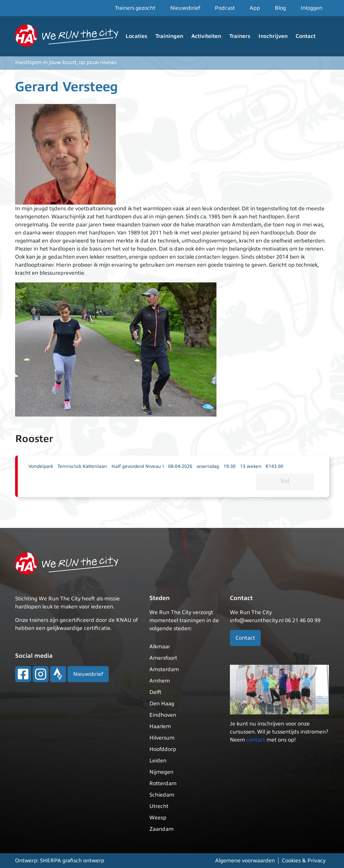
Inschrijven (273, 36)
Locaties (136, 36)
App (255, 8)
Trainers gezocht (135, 8)
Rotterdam (163, 783)
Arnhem (160, 681)
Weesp (158, 818)
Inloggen (312, 8)
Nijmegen (161, 772)
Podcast (225, 8)
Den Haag (162, 704)
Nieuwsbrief (185, 8)
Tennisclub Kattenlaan (82, 466)
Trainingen (169, 36)
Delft (155, 692)
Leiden (158, 761)
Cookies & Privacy (304, 861)
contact (256, 740)
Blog (280, 8)
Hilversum (162, 738)
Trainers (240, 36)
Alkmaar (160, 647)
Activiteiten (206, 36)
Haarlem (160, 726)
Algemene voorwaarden (245, 861)
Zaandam (161, 829)
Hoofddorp (163, 749)
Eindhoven (163, 715)
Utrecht (159, 806)
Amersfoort (163, 658)
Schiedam (162, 795)
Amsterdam (164, 669)
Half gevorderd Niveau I (138, 466)
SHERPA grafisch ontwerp (72, 861)
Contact (306, 36)
